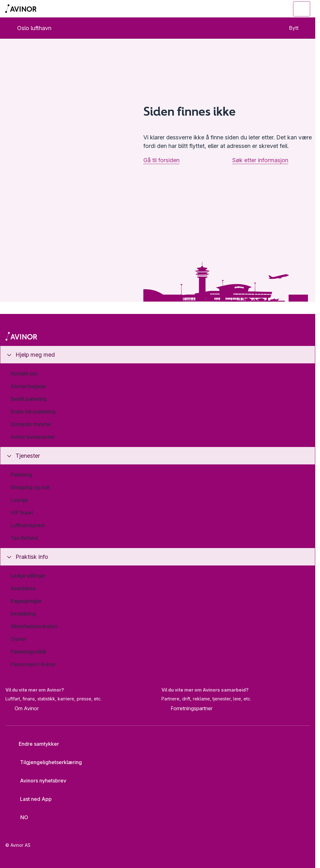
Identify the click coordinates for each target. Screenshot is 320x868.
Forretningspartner (187, 709)
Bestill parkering (29, 399)
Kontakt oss (24, 373)
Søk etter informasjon (260, 160)
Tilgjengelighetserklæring (46, 762)
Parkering (21, 475)
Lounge (19, 500)
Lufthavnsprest (28, 525)
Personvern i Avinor (33, 664)
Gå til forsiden (161, 160)
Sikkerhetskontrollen (34, 626)
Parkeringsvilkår (29, 652)
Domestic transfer (31, 424)
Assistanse (23, 588)
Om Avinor (22, 709)
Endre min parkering (33, 412)
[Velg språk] (20, 817)
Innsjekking (23, 614)
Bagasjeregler (26, 601)
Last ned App (31, 799)
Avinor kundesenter (33, 437)
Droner (18, 639)
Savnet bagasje (28, 386)
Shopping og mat (30, 487)
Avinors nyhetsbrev (38, 781)
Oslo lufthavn (29, 28)
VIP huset (22, 513)
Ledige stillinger (28, 576)
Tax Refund (24, 538)
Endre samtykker (35, 744)
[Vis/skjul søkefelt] (267, 9)
